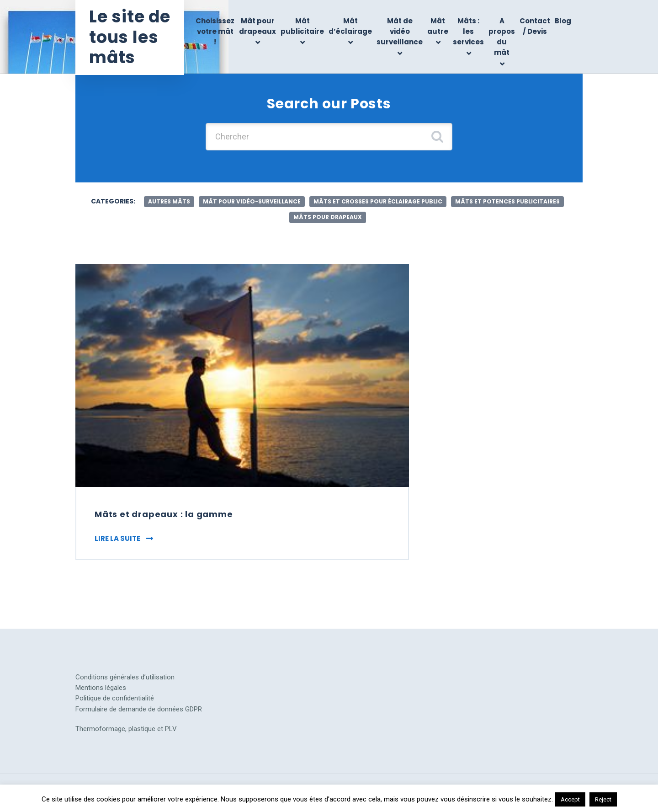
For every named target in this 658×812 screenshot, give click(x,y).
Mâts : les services (468, 32)
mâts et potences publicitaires (507, 201)
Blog (563, 21)
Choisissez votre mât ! (215, 32)
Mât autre (438, 26)
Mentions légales (101, 688)
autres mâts (169, 201)
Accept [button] (570, 799)
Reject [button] (603, 799)
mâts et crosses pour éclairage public (378, 201)
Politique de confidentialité (115, 698)
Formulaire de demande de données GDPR (139, 709)
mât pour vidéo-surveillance (252, 201)
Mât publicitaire (302, 26)
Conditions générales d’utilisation (125, 677)
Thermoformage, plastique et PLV (126, 729)
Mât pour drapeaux (257, 26)
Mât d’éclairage (350, 26)
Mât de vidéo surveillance (400, 32)
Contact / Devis (535, 26)
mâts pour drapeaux (328, 217)
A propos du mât (502, 37)
